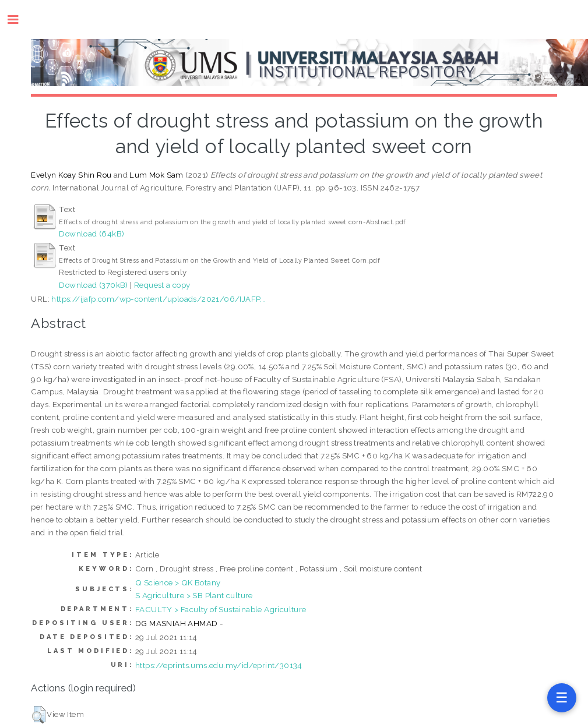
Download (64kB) (91, 234)
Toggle (19, 20)
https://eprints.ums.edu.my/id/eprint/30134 (219, 665)
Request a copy (162, 285)
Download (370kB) (93, 285)
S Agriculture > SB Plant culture (194, 595)
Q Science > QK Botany (178, 582)
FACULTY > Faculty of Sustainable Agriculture (221, 609)
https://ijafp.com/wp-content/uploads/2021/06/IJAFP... (159, 299)
